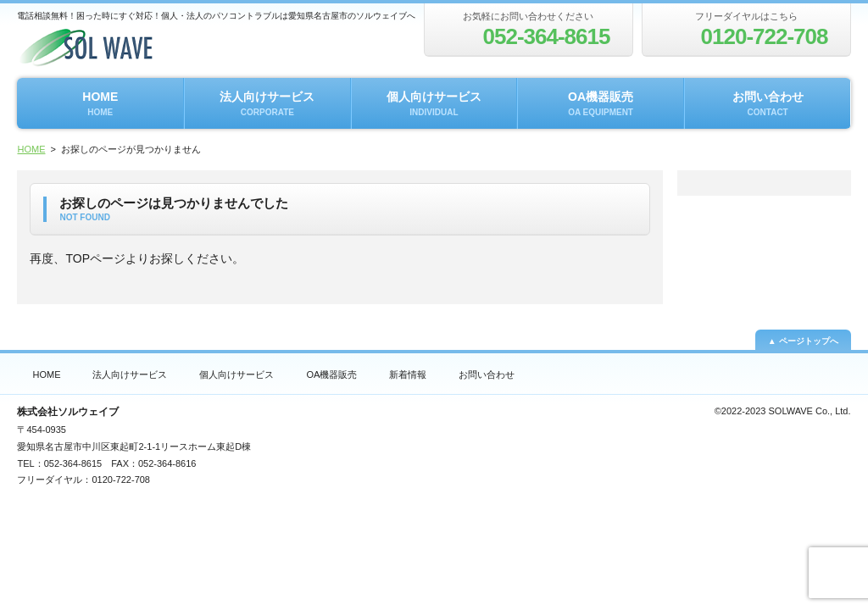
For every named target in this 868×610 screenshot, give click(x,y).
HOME (100, 103)
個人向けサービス (434, 103)
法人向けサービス (267, 103)
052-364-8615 (73, 463)
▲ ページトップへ (803, 341)
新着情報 (408, 374)
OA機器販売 (601, 103)
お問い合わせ (768, 103)
